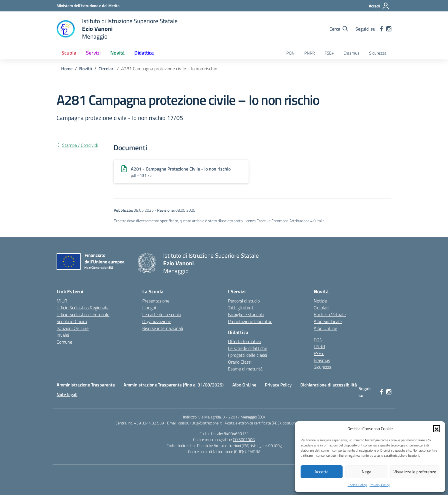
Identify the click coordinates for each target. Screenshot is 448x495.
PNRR (310, 53)
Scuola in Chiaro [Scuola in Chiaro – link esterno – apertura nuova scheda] (72, 321)
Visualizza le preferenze (415, 472)
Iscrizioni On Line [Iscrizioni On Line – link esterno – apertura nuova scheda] (73, 328)
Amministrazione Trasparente (86, 385)
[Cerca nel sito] (339, 29)
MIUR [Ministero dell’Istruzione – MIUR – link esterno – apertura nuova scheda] (62, 301)
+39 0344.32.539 (149, 423)
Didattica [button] (144, 53)
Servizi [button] (93, 53)
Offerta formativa (245, 341)
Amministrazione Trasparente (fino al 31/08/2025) (174, 385)
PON (290, 53)
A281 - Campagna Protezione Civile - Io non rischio (181, 169)
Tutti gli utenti (241, 308)
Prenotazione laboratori (250, 321)
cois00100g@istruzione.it (200, 423)
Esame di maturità (245, 369)
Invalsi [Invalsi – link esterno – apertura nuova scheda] (63, 335)
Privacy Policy (380, 485)
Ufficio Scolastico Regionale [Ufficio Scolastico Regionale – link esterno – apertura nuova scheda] (83, 308)
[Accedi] (379, 6)
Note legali (67, 394)
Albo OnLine (325, 328)
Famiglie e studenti (246, 314)
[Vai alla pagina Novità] (86, 69)
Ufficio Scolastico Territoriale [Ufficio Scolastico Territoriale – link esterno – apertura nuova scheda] (83, 314)
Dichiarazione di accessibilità (329, 385)
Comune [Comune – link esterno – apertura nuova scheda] (64, 342)
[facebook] (381, 29)
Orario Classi (240, 362)
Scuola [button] (69, 53)
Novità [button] (117, 53)
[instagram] (389, 29)
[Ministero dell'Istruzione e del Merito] (88, 6)
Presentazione (156, 301)
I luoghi (149, 308)
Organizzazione (157, 321)
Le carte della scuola (162, 314)
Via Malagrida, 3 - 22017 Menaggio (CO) (232, 417)
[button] (437, 429)
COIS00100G (244, 439)
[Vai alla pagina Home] (67, 69)
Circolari (321, 308)
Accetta (322, 472)
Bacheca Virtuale (330, 314)
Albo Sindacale (328, 321)
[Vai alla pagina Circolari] (107, 69)
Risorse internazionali (163, 328)
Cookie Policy (357, 485)
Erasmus (351, 53)
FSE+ (329, 53)
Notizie (320, 301)
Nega (367, 472)
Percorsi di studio (244, 301)
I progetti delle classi (247, 355)
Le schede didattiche (248, 348)
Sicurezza (378, 53)
